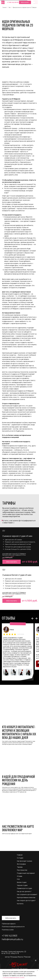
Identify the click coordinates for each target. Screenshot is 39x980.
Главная (4, 7)
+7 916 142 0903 (10, 936)
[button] (36, 2)
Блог (10, 7)
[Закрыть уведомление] (37, 971)
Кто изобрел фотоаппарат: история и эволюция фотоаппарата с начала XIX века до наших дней (19, 732)
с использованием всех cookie (13, 977)
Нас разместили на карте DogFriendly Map (18, 828)
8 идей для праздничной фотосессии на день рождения (18, 780)
